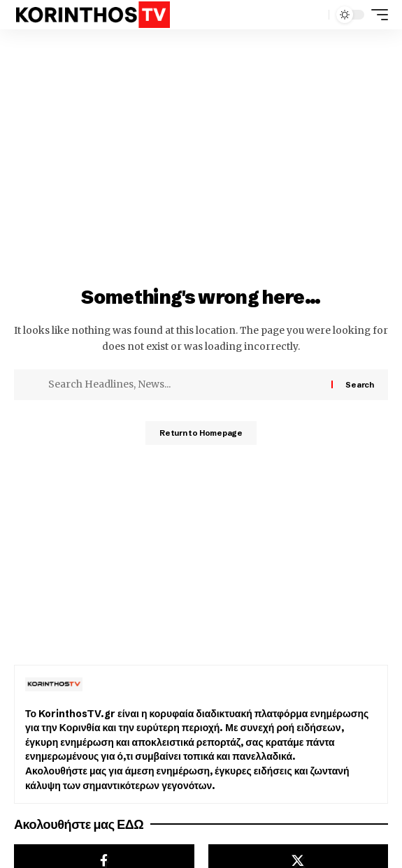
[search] (315, 15)
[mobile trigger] (376, 15)
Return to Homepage (201, 433)
